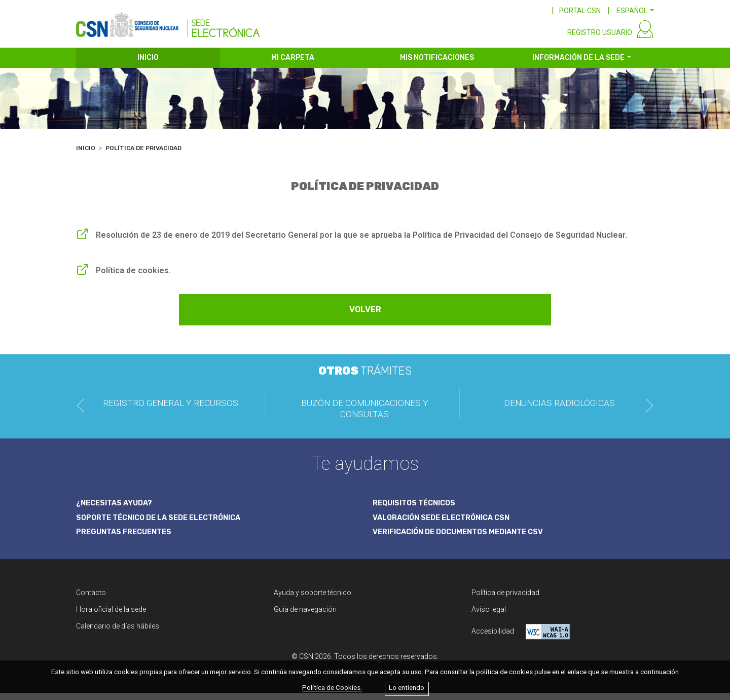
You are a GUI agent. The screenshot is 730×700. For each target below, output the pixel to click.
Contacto (91, 600)
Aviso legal (489, 616)
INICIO (148, 65)
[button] (635, 11)
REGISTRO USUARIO (600, 40)
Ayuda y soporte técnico (313, 600)
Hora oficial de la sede (111, 616)
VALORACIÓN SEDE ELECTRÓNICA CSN (446, 524)
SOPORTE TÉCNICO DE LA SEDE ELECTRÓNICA (165, 524)
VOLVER (365, 317)
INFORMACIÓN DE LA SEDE (578, 65)
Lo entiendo (407, 688)
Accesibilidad (521, 639)
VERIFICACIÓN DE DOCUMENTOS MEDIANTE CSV (465, 539)
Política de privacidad (505, 600)
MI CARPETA (293, 65)
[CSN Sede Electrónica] (168, 24)
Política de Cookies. (332, 688)
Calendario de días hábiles (118, 633)
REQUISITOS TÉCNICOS (417, 509)
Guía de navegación (305, 616)
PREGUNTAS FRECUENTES (127, 539)
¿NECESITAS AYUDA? (117, 509)
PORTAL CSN (580, 11)
